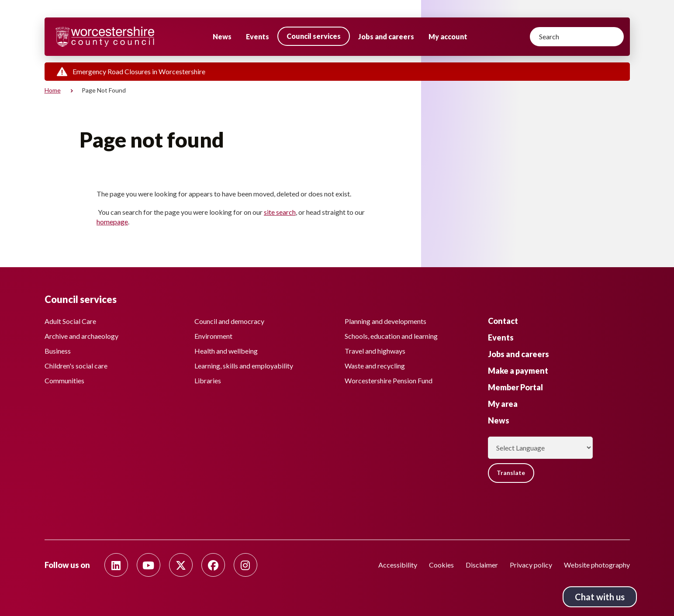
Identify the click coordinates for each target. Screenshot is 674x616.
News (222, 36)
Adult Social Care (70, 321)
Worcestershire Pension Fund (389, 380)
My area (503, 403)
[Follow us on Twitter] (181, 565)
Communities (64, 380)
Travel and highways (375, 350)
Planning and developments (385, 321)
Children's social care (76, 365)
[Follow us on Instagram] (245, 565)
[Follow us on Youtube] (149, 565)
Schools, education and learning (391, 336)
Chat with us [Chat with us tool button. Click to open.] (600, 597)
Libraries (208, 380)
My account (448, 36)
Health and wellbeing (226, 350)
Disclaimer (482, 565)
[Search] (577, 37)
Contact (503, 320)
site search (280, 212)
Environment (213, 336)
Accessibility (398, 565)
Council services (314, 36)
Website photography (597, 565)
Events (258, 36)
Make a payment (518, 370)
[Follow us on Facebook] (213, 565)
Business (58, 350)
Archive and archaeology (81, 336)
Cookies (441, 565)
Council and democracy (229, 321)
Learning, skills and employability (244, 365)
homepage (112, 222)
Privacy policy (531, 565)
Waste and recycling (375, 365)
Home (53, 90)
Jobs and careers (386, 36)
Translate (512, 473)
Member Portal (515, 387)
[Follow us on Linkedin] (116, 565)
